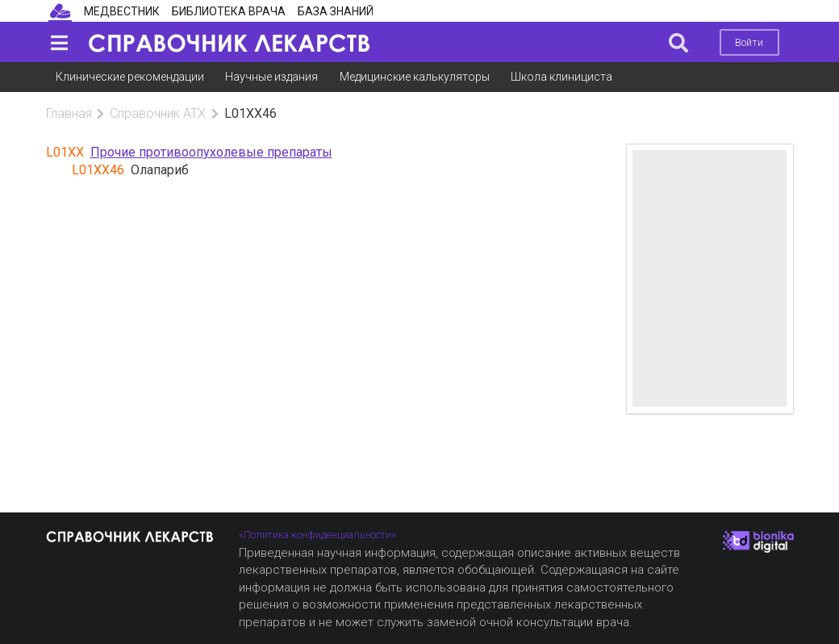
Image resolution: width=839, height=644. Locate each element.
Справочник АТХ (158, 113)
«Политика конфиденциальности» (317, 535)
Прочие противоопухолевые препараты (211, 152)
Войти (749, 42)
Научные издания (271, 77)
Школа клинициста (561, 77)
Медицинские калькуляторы (415, 77)
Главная (69, 113)
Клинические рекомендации (130, 77)
